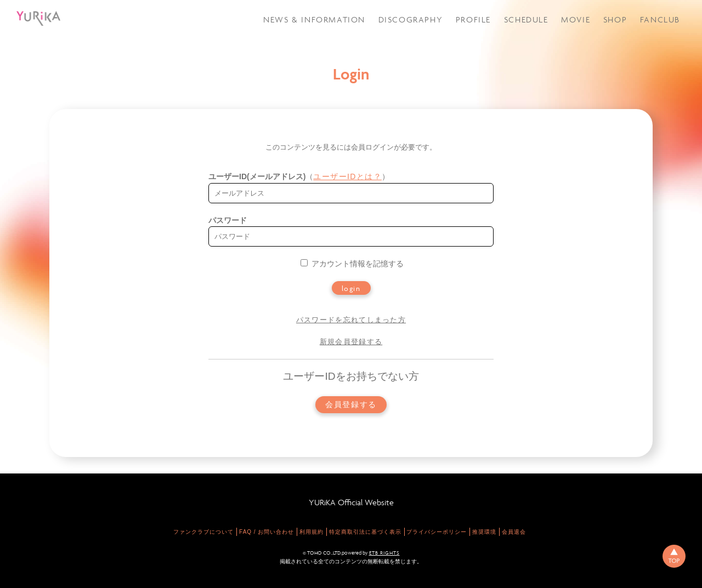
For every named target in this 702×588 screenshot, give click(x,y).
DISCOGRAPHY (411, 19)
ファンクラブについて (203, 532)
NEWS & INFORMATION (314, 19)
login (351, 288)
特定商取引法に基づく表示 (365, 532)
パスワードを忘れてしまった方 (351, 320)
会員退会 (514, 532)
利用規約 (312, 532)
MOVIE (576, 19)
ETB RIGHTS (384, 553)
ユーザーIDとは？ (347, 176)
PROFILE (473, 19)
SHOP (615, 19)
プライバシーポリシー (437, 532)
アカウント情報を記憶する (352, 264)
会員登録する (351, 405)
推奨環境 (484, 532)
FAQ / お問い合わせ (267, 532)
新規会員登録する (351, 342)
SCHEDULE (526, 19)
